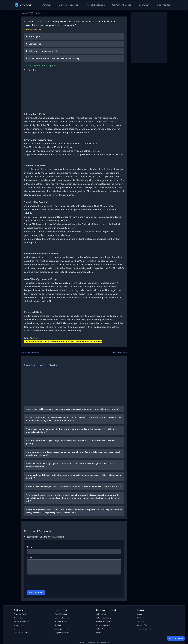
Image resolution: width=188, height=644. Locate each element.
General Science (103, 625)
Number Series (61, 621)
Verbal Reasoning (96, 5)
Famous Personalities (105, 621)
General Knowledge (69, 5)
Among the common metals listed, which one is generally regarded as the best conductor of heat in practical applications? (71, 430)
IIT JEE (30, 13)
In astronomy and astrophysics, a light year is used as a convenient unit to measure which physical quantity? (70, 442)
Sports (99, 632)
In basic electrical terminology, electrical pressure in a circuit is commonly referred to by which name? (73, 409)
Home (23, 13)
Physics (38, 13)
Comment (31, 558)
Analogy (58, 625)
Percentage (18, 618)
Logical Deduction (62, 632)
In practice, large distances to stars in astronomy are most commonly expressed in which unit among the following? (74, 476)
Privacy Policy (143, 625)
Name (30, 547)
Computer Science (122, 5)
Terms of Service (144, 629)
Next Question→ (120, 352)
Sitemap (141, 621)
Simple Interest (20, 625)
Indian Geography (104, 618)
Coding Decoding (62, 629)
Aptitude (47, 5)
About (140, 614)
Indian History (102, 614)
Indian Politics (102, 629)
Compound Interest (22, 632)
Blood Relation (61, 614)
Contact (141, 618)
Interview (144, 5)
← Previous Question (30, 352)
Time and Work (20, 614)
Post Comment (36, 592)
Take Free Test (164, 5)
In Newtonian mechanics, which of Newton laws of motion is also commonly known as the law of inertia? (73, 486)
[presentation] (47, 582)
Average (17, 629)
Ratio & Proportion (21, 621)
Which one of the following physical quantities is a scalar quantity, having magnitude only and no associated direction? (70, 465)
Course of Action (62, 618)
